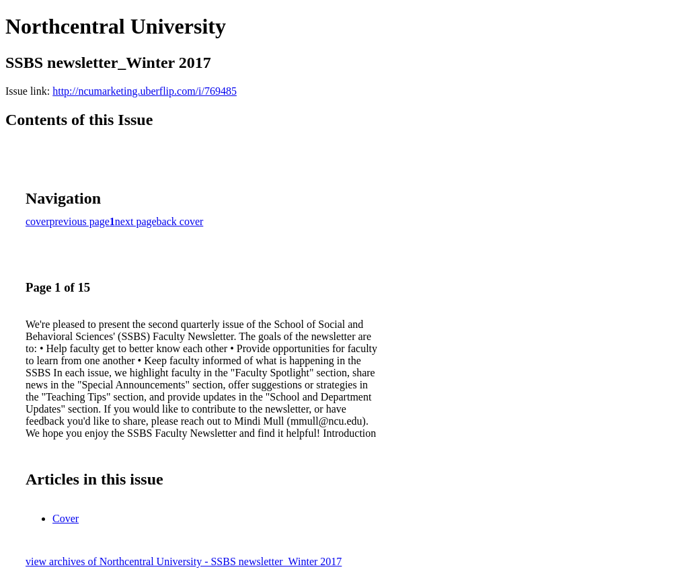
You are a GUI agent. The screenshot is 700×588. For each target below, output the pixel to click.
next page (136, 221)
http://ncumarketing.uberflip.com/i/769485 (145, 91)
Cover (66, 518)
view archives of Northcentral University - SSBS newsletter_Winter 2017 (184, 561)
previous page (80, 221)
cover (38, 221)
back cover (180, 221)
